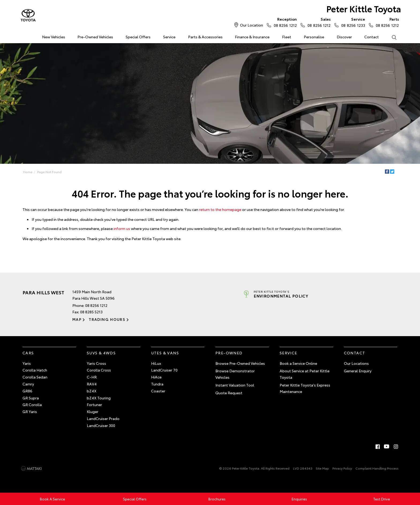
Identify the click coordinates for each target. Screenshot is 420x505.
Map (77, 319)
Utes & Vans (165, 353)
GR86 (27, 391)
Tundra (157, 384)
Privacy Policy (342, 468)
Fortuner (94, 404)
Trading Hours (107, 319)
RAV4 (92, 384)
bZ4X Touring (99, 398)
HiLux (156, 363)
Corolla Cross (99, 370)
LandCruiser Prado (103, 418)
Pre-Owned (229, 353)
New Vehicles (54, 37)
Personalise (314, 37)
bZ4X (92, 391)
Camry (28, 384)
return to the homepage (220, 209)
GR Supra (31, 398)
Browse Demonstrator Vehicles (235, 374)
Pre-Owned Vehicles (95, 37)
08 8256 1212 (284, 22)
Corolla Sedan (35, 377)
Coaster (158, 391)
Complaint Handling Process (377, 468)
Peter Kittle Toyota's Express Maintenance (305, 388)
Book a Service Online (298, 363)
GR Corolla (32, 404)
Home (23, 36)
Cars (28, 353)
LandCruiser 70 (164, 370)
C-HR (92, 377)
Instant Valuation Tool (235, 385)
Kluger (93, 411)
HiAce (156, 377)
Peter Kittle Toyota (364, 8)
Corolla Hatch (35, 370)
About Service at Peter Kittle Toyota (305, 374)
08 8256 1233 (352, 22)
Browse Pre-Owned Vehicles (240, 363)
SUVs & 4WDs (101, 353)
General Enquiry (358, 371)
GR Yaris (30, 411)
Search (391, 37)
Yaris (27, 363)
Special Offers (138, 37)
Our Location (252, 25)
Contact (372, 37)
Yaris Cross (96, 363)
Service (169, 37)
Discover (344, 37)
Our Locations (356, 363)
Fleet (287, 37)
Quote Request (229, 393)
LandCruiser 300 (101, 425)
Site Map (322, 468)
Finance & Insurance (252, 37)
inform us (122, 228)
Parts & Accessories (205, 37)
